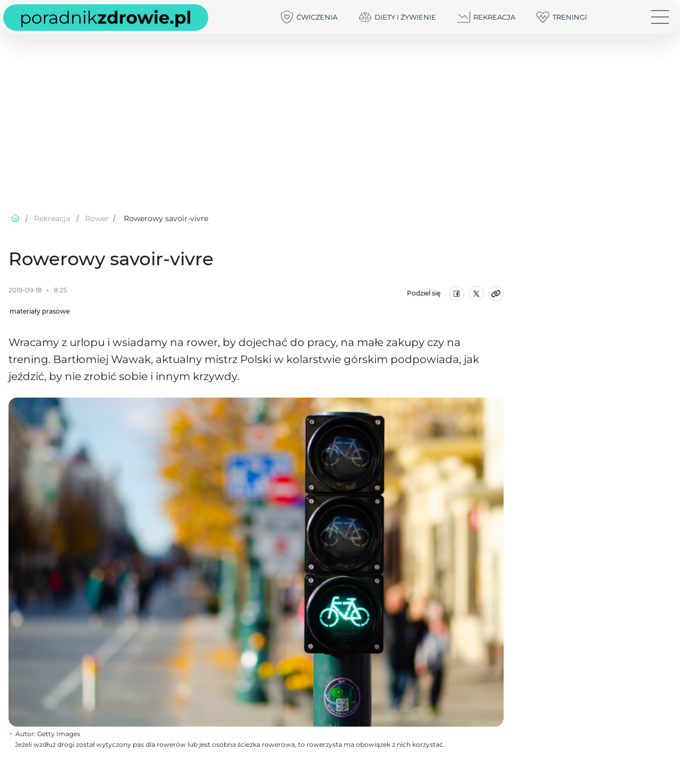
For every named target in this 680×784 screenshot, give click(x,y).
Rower (97, 218)
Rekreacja (52, 218)
